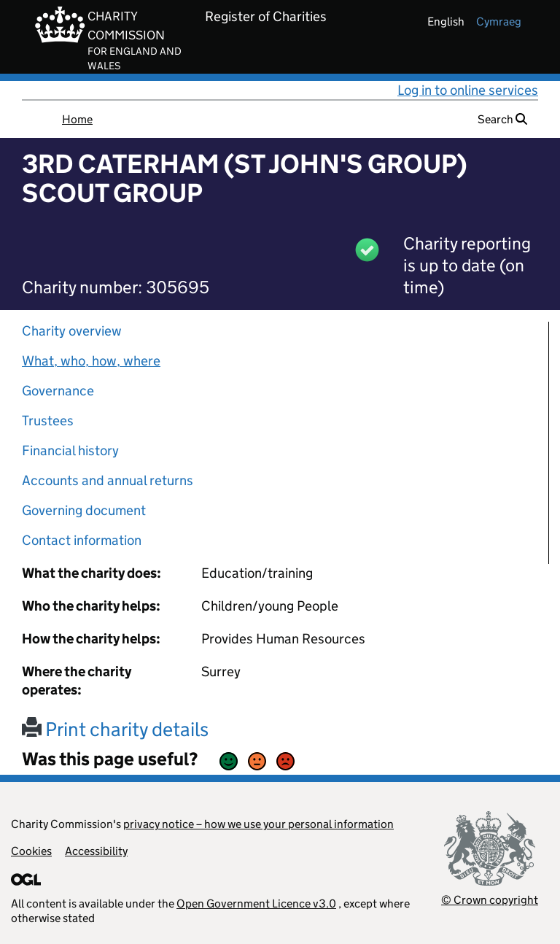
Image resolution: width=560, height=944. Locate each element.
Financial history (70, 450)
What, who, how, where (91, 361)
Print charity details (115, 729)
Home (77, 119)
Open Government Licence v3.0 (256, 904)
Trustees (48, 421)
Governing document (84, 510)
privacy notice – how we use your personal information (258, 824)
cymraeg (499, 22)
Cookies (31, 851)
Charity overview (72, 331)
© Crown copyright (490, 900)
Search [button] (502, 119)
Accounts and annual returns (108, 480)
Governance (58, 391)
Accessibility (96, 851)
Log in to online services (468, 90)
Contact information (82, 540)
